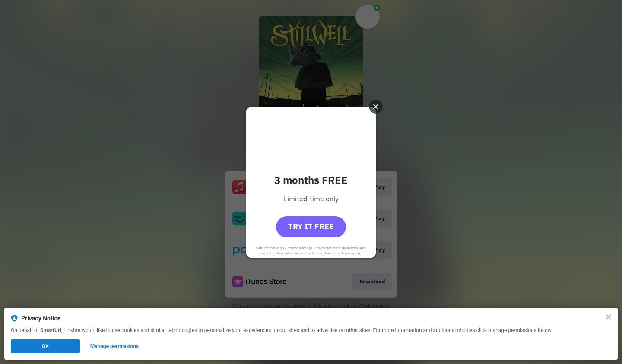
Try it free (311, 226)
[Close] (609, 317)
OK (45, 346)
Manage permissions (115, 346)
